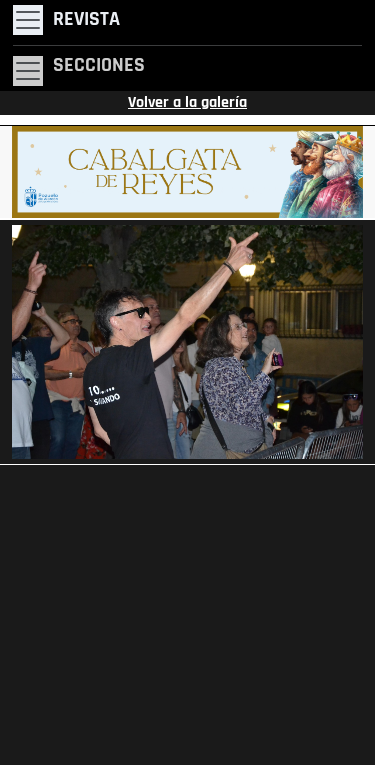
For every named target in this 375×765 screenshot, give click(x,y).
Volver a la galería (187, 103)
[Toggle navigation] (66, 20)
